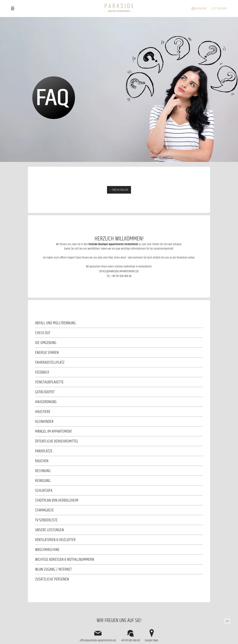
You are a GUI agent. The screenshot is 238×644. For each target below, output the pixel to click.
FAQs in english (120, 190)
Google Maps (152, 635)
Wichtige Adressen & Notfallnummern (65, 559)
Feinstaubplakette (49, 382)
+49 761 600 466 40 (121, 276)
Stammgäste (44, 510)
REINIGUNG (43, 480)
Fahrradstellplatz (50, 362)
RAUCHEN (42, 461)
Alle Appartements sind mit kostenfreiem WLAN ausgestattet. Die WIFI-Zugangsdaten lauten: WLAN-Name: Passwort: (119, 569)
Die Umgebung (46, 343)
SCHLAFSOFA (44, 490)
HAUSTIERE (43, 412)
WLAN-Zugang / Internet (53, 569)
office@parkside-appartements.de (119, 271)
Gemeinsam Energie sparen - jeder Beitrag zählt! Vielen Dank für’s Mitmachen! (119, 352)
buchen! (219, 8)
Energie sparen (47, 352)
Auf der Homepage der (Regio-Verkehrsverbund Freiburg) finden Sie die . (119, 441)
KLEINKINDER (44, 421)
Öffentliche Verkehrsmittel (57, 441)
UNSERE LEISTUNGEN (49, 530)
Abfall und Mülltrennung (55, 323)
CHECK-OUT (43, 333)
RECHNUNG (43, 471)
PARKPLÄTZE (44, 451)
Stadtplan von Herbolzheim (57, 500)
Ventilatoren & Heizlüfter (55, 540)
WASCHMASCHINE (47, 549)
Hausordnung (46, 402)
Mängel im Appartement (54, 431)
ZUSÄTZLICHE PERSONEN (52, 579)
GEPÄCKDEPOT (45, 392)
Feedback (42, 372)
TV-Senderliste (46, 520)
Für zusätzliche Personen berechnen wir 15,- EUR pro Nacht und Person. (119, 579)
